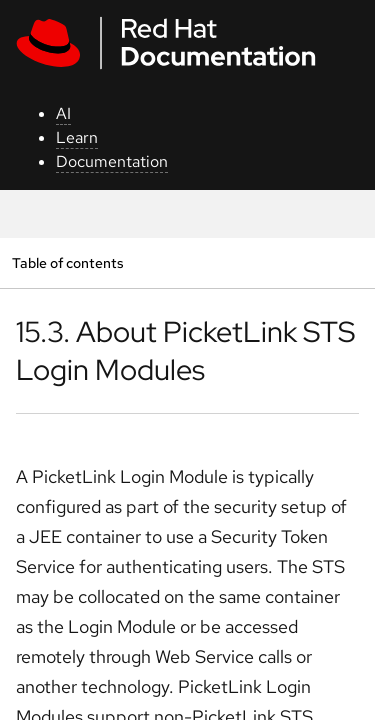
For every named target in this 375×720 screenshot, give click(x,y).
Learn (77, 137)
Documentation (112, 161)
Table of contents (67, 262)
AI (63, 113)
